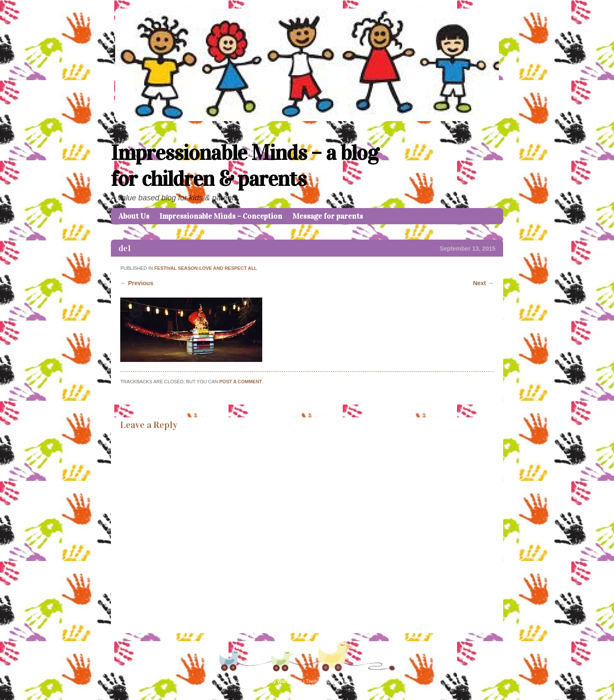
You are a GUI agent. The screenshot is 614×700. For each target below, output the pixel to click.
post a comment (240, 382)
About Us (134, 216)
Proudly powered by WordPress (266, 681)
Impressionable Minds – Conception (221, 216)
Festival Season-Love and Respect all (206, 268)
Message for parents (328, 216)
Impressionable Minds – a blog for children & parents (245, 166)
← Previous (137, 283)
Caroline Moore (365, 681)
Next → (483, 283)
